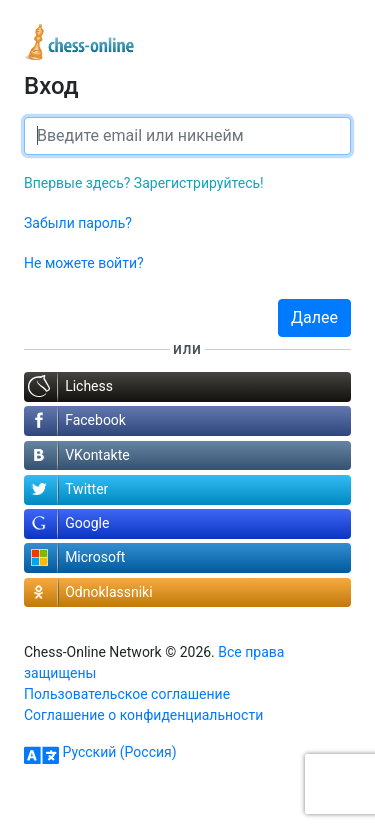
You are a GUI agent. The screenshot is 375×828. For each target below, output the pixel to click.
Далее (314, 317)
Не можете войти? (84, 263)
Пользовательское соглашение (127, 694)
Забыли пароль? (78, 223)
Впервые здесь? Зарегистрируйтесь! (144, 183)
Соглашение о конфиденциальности (143, 715)
